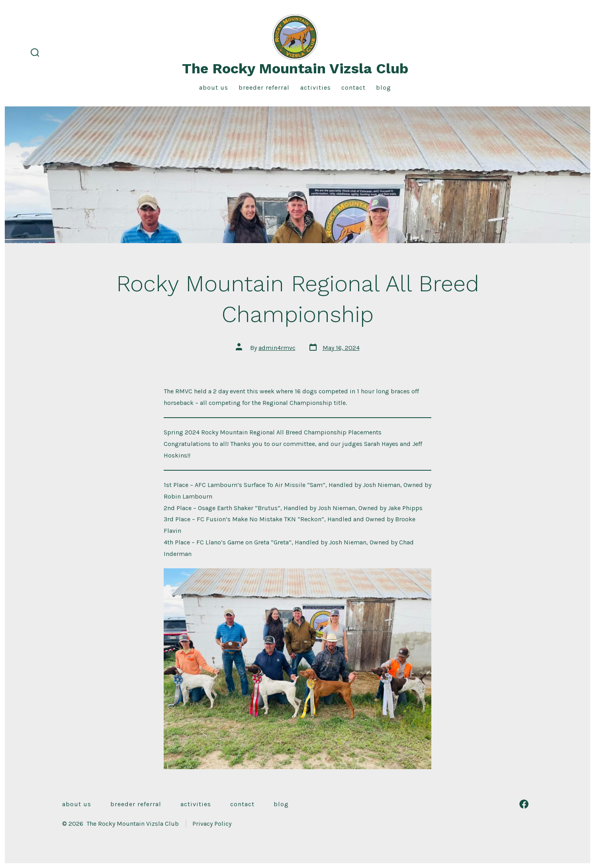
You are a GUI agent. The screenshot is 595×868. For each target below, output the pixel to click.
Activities (316, 87)
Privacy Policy (212, 824)
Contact (353, 87)
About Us (214, 87)
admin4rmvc (277, 348)
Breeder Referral (264, 87)
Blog (384, 87)
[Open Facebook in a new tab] (524, 804)
